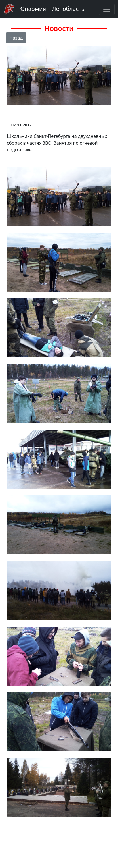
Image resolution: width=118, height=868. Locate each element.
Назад (16, 38)
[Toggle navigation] (107, 9)
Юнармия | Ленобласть (44, 9)
